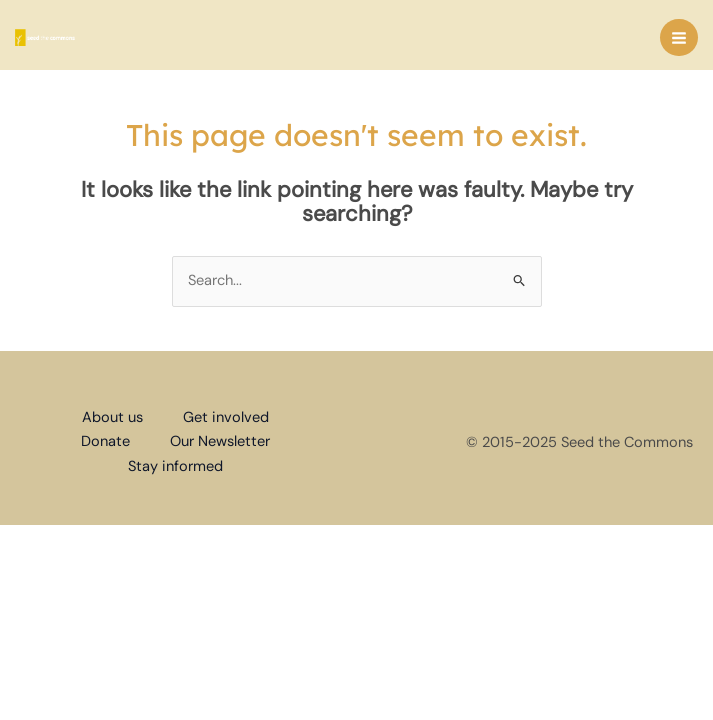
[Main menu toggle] (679, 38)
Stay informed (175, 466)
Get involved (226, 417)
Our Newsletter (220, 441)
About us (112, 417)
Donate (105, 441)
